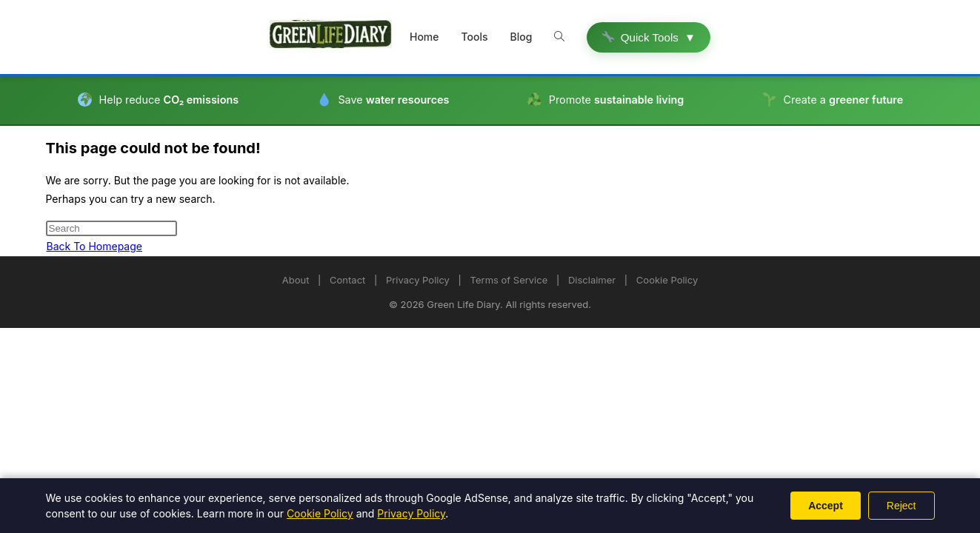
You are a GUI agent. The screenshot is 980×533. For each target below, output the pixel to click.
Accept (826, 506)
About (296, 280)
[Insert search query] (111, 228)
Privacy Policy (418, 280)
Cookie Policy (667, 280)
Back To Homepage (94, 246)
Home (424, 37)
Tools (475, 37)
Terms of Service (509, 280)
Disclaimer (592, 280)
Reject (901, 506)
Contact (347, 280)
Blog (521, 37)
